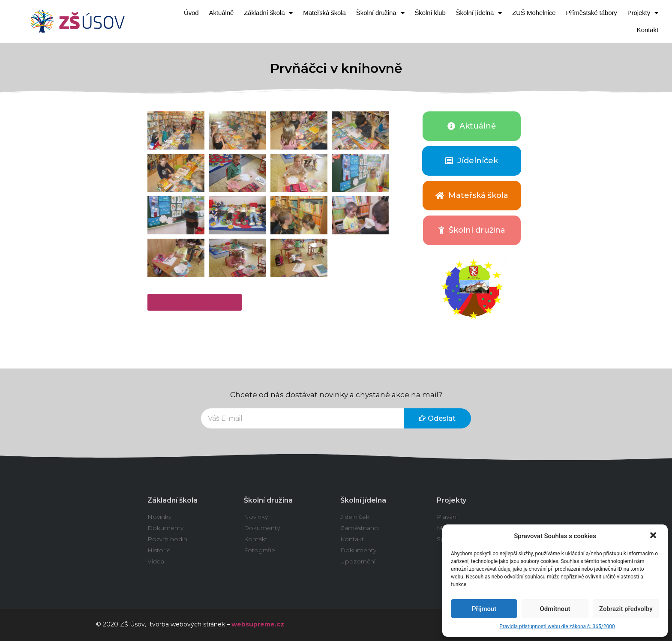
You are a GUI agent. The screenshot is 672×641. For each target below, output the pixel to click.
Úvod (191, 13)
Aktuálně (222, 13)
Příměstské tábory (592, 13)
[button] (654, 536)
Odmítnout (555, 609)
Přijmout (484, 609)
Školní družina (380, 13)
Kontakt (648, 30)
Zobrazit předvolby (626, 609)
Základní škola (268, 13)
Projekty (643, 13)
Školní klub (430, 13)
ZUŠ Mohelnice (534, 13)
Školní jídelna (479, 13)
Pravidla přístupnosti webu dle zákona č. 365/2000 (557, 626)
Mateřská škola (324, 13)
